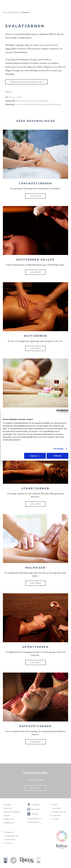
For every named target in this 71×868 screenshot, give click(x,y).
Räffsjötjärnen (35, 726)
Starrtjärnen (36, 488)
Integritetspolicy (35, 819)
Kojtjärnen (35, 336)
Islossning (57, 816)
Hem (5, 12)
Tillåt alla (58, 456)
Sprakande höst (12, 836)
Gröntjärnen (36, 647)
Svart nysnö (10, 840)
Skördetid (9, 832)
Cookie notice (33, 822)
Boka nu (35, 788)
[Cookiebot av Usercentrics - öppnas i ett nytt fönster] (58, 411)
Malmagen (35, 568)
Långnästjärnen (35, 183)
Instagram (35, 809)
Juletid (8, 843)
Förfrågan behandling (26, 82)
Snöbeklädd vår (59, 812)
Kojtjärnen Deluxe (36, 260)
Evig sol (56, 819)
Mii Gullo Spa (14, 12)
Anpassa (35, 456)
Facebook (35, 805)
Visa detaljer (58, 449)
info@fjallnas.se (9, 823)
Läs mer (35, 196)
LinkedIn (35, 814)
